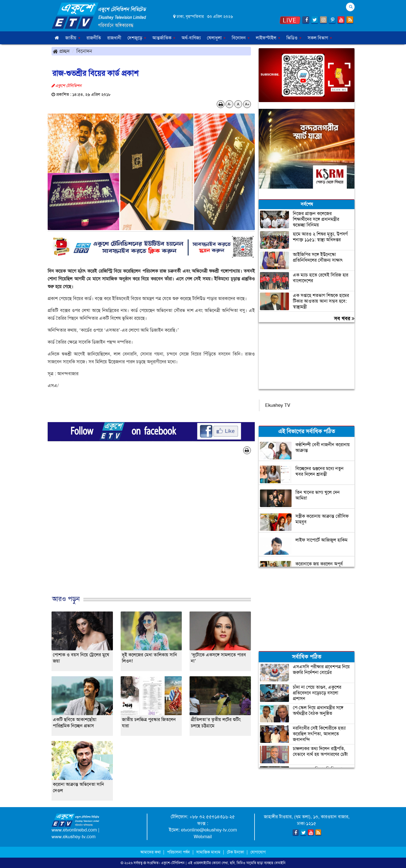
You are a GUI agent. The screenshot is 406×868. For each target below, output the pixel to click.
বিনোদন (84, 51)
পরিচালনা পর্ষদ (178, 852)
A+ (247, 104)
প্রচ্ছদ (61, 51)
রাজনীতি (94, 38)
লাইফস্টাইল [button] (268, 38)
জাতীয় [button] (73, 38)
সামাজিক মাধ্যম (208, 852)
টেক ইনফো (236, 852)
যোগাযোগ (258, 852)
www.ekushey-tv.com (74, 837)
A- (229, 104)
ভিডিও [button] (294, 38)
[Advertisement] (151, 530)
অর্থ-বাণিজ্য (191, 38)
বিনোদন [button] (241, 38)
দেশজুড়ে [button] (137, 38)
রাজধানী (114, 38)
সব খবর (344, 318)
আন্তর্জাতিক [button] (164, 38)
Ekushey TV (278, 405)
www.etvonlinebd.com (74, 830)
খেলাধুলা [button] (216, 38)
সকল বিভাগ (320, 38)
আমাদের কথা (151, 852)
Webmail (203, 837)
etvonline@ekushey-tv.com (209, 830)
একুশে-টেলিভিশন (173, 863)
